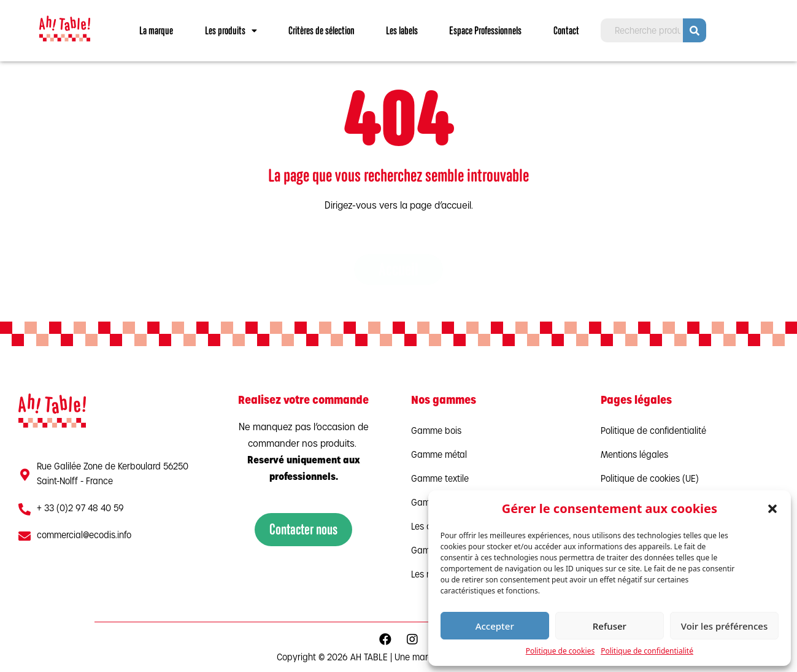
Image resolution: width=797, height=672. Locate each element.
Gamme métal (439, 456)
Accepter (495, 626)
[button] (772, 509)
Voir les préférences (724, 626)
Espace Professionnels (485, 31)
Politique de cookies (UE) (650, 480)
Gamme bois (436, 432)
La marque (156, 31)
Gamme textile (440, 480)
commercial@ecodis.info (84, 536)
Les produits (231, 31)
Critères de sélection (321, 31)
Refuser (610, 626)
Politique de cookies (560, 651)
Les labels (402, 31)
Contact (566, 31)
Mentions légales (634, 456)
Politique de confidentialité (647, 651)
